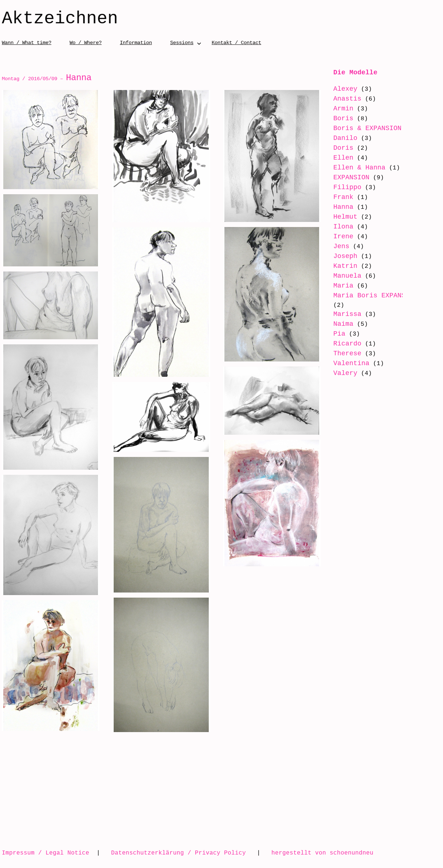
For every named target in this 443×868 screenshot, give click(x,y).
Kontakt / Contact (236, 42)
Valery (345, 373)
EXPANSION (351, 177)
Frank (343, 197)
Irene (343, 236)
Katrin (345, 266)
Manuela (347, 276)
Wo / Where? (86, 42)
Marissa (347, 314)
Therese (347, 353)
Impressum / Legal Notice (46, 853)
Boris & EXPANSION (367, 128)
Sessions (182, 42)
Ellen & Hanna (359, 168)
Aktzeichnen (60, 19)
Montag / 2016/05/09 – (47, 79)
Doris (343, 148)
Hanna (343, 207)
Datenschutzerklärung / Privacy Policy (179, 853)
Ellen (343, 158)
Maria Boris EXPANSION (375, 296)
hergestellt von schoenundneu (322, 853)
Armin (343, 109)
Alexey (345, 89)
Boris (343, 118)
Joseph (345, 256)
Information (136, 42)
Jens (341, 246)
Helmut (345, 217)
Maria (343, 286)
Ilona (343, 227)
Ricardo (347, 344)
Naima (343, 324)
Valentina (351, 363)
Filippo (347, 187)
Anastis (347, 99)
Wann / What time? (27, 42)
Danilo (345, 138)
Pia (339, 334)
